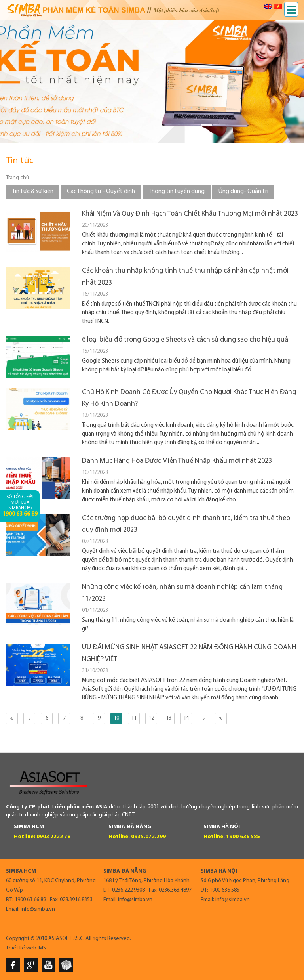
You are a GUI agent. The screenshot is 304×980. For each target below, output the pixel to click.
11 (134, 718)
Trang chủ (17, 178)
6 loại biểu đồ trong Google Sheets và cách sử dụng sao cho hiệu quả (185, 340)
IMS (42, 948)
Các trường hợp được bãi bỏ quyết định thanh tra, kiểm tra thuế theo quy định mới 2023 (186, 524)
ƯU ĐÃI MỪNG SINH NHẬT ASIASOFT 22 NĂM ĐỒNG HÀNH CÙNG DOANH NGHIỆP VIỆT (189, 653)
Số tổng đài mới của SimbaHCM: (20, 506)
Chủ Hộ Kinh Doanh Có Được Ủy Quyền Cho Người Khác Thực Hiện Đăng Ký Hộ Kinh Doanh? (189, 398)
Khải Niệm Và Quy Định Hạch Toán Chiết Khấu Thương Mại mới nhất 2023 (190, 214)
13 (169, 718)
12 (151, 718)
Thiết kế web (21, 948)
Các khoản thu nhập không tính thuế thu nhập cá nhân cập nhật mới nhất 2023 (185, 277)
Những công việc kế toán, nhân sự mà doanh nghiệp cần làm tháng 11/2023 (182, 593)
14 (186, 718)
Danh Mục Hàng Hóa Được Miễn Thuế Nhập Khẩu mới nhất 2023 (177, 461)
